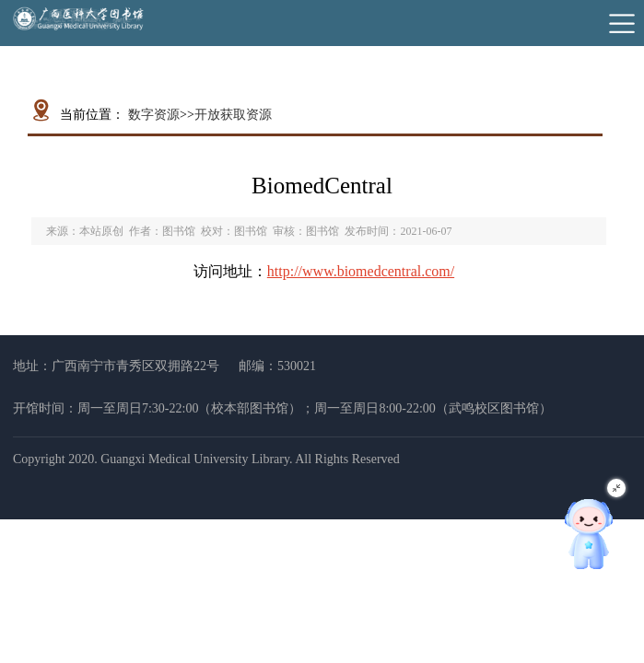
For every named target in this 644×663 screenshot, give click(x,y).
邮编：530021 (277, 366)
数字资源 (154, 115)
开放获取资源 (233, 115)
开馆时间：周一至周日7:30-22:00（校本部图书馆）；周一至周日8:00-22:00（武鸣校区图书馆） (282, 408)
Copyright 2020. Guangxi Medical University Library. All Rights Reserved (206, 459)
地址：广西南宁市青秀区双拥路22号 (116, 366)
